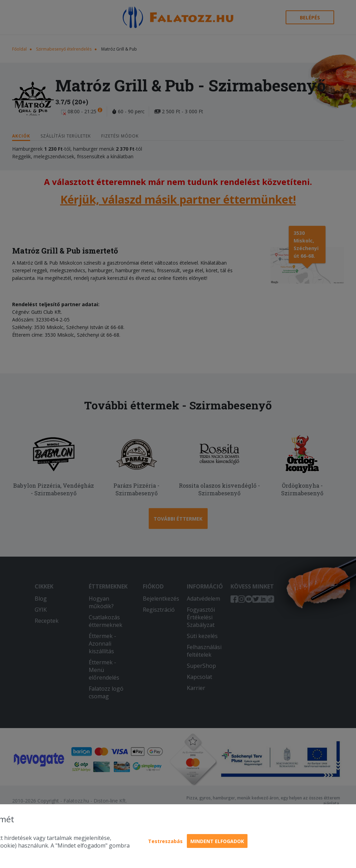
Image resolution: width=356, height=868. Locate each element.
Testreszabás (165, 841)
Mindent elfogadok (217, 841)
